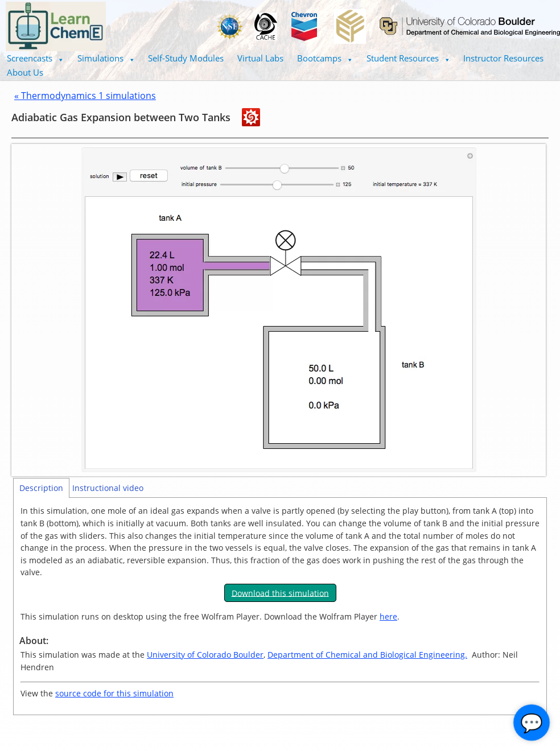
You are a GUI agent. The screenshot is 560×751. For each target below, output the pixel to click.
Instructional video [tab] (108, 488)
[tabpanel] (280, 606)
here (388, 616)
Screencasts (35, 58)
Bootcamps (325, 58)
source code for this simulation (114, 693)
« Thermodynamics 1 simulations (85, 96)
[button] (35, 58)
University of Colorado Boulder (205, 655)
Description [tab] (41, 488)
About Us (25, 72)
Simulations (106, 58)
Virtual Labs (260, 58)
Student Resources (408, 58)
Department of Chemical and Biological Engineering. (367, 655)
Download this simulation (280, 593)
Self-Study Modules (186, 58)
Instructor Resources (503, 58)
